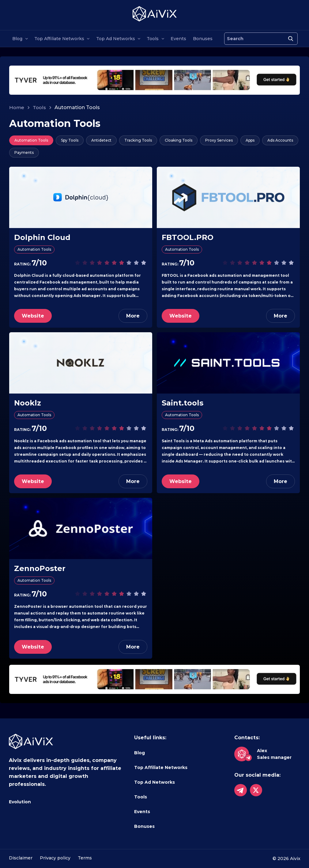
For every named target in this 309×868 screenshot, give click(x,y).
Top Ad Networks (116, 39)
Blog (17, 39)
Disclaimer (21, 858)
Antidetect (101, 140)
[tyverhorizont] (154, 80)
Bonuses (203, 39)
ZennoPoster (40, 568)
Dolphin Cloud (42, 237)
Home (17, 107)
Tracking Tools (138, 140)
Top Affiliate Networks (59, 39)
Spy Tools (70, 140)
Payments (24, 152)
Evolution (20, 802)
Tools (153, 39)
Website (33, 316)
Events (178, 39)
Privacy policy (55, 858)
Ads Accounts (280, 140)
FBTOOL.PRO (188, 237)
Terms (85, 858)
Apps (250, 140)
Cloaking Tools (179, 140)
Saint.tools (183, 403)
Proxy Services (219, 140)
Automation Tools (31, 140)
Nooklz (28, 403)
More (133, 316)
